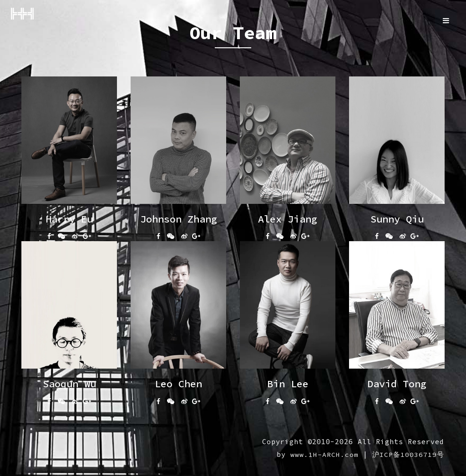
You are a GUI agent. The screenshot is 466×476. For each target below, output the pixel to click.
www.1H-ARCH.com (324, 454)
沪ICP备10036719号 (408, 454)
